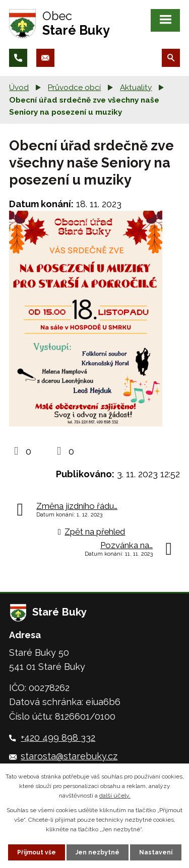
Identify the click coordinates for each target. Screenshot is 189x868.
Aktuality (136, 88)
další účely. (115, 796)
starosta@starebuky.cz (69, 756)
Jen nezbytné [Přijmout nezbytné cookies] (98, 852)
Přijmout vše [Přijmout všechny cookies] (37, 852)
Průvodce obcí (74, 88)
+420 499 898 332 (58, 737)
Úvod (19, 88)
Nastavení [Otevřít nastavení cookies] (156, 852)
